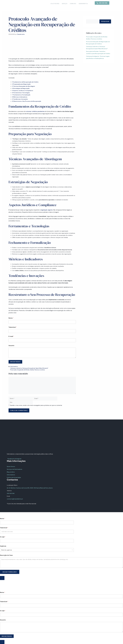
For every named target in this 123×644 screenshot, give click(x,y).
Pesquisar (105, 21)
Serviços (65, 4)
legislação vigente (47, 210)
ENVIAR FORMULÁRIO (10, 572)
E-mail (11, 336)
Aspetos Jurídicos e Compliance (23, 91)
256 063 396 (11, 493)
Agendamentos (83, 4)
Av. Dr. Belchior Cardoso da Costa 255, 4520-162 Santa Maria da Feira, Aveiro (30, 488)
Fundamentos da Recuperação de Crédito (25, 82)
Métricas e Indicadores (20, 97)
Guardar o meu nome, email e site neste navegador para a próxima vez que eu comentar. (36, 405)
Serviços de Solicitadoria (14, 469)
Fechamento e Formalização (21, 95)
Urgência (3, 546)
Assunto (11, 346)
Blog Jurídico (11, 472)
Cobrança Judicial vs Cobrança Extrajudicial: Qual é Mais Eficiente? (29, 368)
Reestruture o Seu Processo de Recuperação (27, 101)
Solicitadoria (14, 367)
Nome (11, 318)
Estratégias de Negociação (21, 88)
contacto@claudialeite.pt (15, 499)
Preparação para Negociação (21, 84)
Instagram (18, 459)
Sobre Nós (73, 4)
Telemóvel (13, 327)
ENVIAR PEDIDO (15, 362)
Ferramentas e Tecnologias (21, 93)
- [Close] (2, 578)
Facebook (11, 459)
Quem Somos (11, 467)
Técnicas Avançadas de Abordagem (24, 86)
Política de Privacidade (14, 477)
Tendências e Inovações (20, 99)
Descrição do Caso (6, 555)
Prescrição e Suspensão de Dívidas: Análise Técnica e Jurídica (28, 370)
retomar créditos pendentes (35, 111)
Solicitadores (55, 4)
